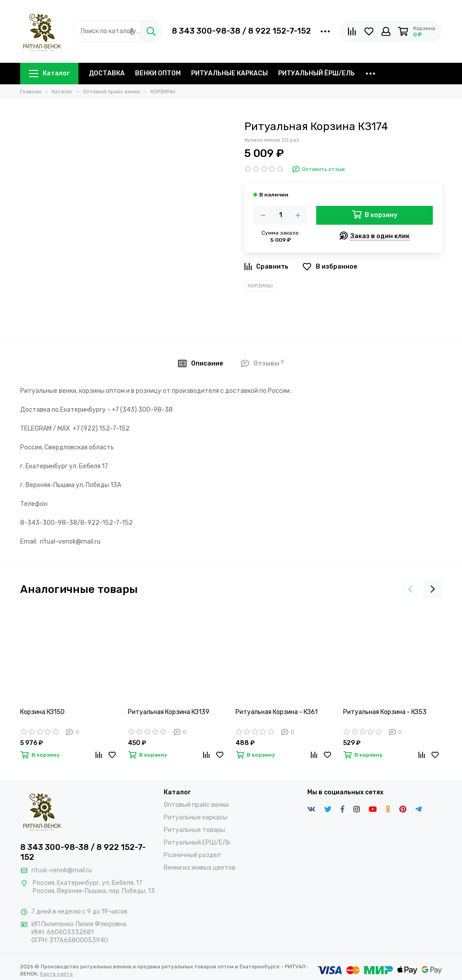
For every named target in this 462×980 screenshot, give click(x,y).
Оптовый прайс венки (196, 805)
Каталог (49, 73)
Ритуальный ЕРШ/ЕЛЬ (197, 843)
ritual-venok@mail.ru (62, 870)
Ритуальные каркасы (196, 817)
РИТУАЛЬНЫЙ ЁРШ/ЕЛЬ (316, 73)
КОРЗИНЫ (260, 286)
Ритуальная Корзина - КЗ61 (277, 712)
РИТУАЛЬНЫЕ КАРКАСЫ (229, 73)
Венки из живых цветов (200, 868)
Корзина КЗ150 (42, 712)
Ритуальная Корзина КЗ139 (169, 712)
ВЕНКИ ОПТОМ (158, 73)
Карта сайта (56, 974)
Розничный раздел (192, 855)
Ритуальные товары (194, 830)
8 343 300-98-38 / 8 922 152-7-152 (241, 31)
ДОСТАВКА (107, 73)
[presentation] (410, 589)
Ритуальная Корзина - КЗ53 (385, 712)
